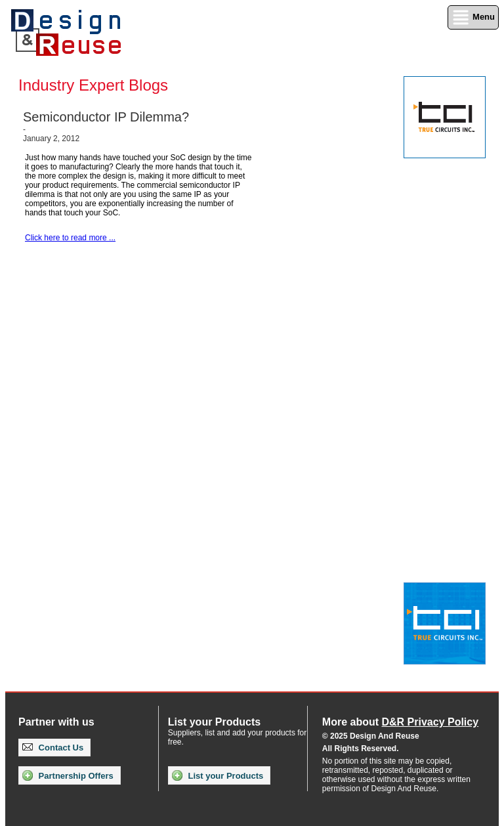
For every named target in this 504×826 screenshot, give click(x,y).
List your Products (218, 775)
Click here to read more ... (70, 238)
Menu (473, 17)
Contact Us (53, 748)
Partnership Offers (68, 775)
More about (400, 722)
